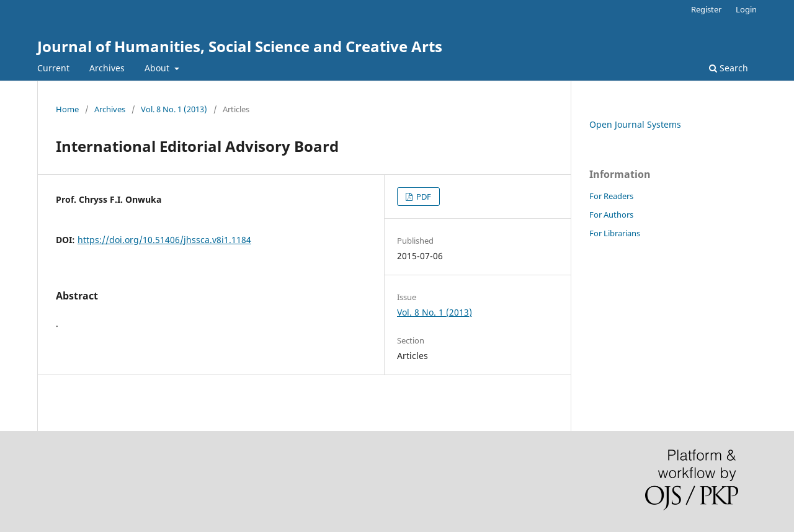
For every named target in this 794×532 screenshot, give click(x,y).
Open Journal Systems (635, 124)
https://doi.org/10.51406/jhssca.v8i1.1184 (164, 240)
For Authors (611, 215)
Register (706, 9)
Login (746, 9)
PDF (423, 197)
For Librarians (615, 233)
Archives (107, 68)
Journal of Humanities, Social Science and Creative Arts (240, 46)
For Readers (611, 196)
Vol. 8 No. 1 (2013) (174, 109)
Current (53, 68)
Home (67, 109)
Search (729, 68)
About (158, 68)
